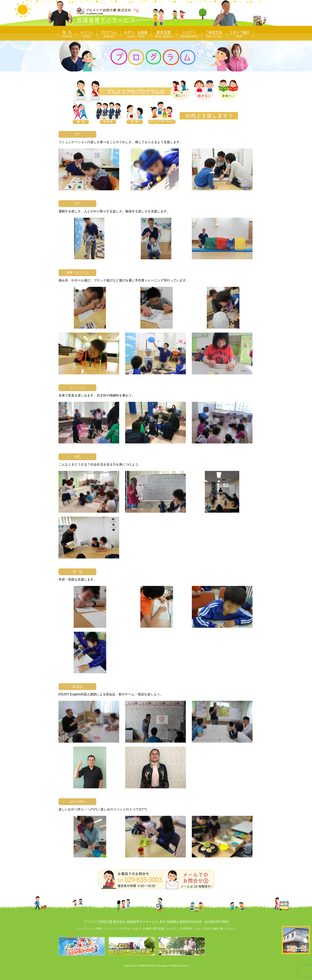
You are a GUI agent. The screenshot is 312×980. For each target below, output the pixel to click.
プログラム (124, 929)
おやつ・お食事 (142, 929)
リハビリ (172, 929)
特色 (99, 929)
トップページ (86, 929)
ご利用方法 (186, 929)
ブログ (230, 929)
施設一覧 (218, 929)
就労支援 (159, 929)
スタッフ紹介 (203, 929)
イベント (109, 929)
